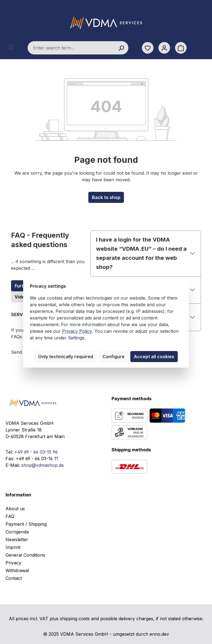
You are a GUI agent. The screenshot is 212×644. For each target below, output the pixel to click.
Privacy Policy (77, 331)
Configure (113, 357)
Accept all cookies (154, 357)
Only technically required (66, 357)
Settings (76, 338)
